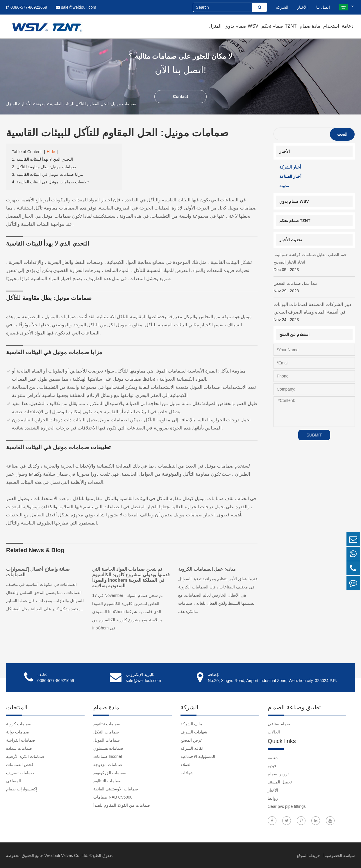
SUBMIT (314, 435)
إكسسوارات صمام (22, 788)
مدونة (41, 104)
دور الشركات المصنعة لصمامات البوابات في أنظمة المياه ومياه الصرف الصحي (314, 313)
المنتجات (17, 707)
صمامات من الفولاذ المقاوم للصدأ (122, 805)
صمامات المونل (107, 740)
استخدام (331, 26)
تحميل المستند (280, 781)
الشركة (282, 7)
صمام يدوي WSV (241, 26)
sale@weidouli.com (76, 7)
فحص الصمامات (20, 764)
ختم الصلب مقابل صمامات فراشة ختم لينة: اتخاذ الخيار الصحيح (314, 263)
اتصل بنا (323, 7)
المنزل (215, 26)
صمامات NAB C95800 (113, 797)
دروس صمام (278, 773)
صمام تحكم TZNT (279, 26)
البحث (342, 134)
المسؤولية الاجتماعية (198, 756)
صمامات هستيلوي (108, 748)
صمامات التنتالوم (107, 780)
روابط (273, 798)
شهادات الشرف (194, 731)
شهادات (187, 772)
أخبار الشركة (290, 167)
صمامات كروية (19, 723)
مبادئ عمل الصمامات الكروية (208, 569)
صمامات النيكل (106, 731)
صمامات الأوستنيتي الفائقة (116, 788)
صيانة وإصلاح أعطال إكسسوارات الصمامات (38, 572)
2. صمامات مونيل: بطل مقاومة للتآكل (44, 167)
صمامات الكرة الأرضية (25, 756)
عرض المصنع (192, 740)
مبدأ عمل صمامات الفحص (314, 288)
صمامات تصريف (20, 772)
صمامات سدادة (19, 748)
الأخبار (302, 7)
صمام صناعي (279, 723)
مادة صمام (310, 26)
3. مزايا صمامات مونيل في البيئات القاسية (48, 174)
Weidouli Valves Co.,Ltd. (66, 855)
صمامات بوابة (18, 731)
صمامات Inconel (108, 756)
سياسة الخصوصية (340, 855)
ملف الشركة (191, 723)
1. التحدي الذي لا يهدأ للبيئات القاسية (42, 159)
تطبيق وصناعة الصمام (294, 707)
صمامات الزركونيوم (110, 772)
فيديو (272, 765)
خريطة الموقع (309, 855)
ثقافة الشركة (192, 748)
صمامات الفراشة (21, 740)
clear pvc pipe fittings (287, 806)
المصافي (14, 780)
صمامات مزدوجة (108, 764)
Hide (51, 152)
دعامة (348, 26)
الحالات (274, 731)
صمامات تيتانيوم (107, 723)
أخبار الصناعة (290, 176)
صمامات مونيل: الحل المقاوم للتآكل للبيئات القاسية (93, 104)
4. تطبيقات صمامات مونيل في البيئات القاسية (50, 182)
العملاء (186, 764)
